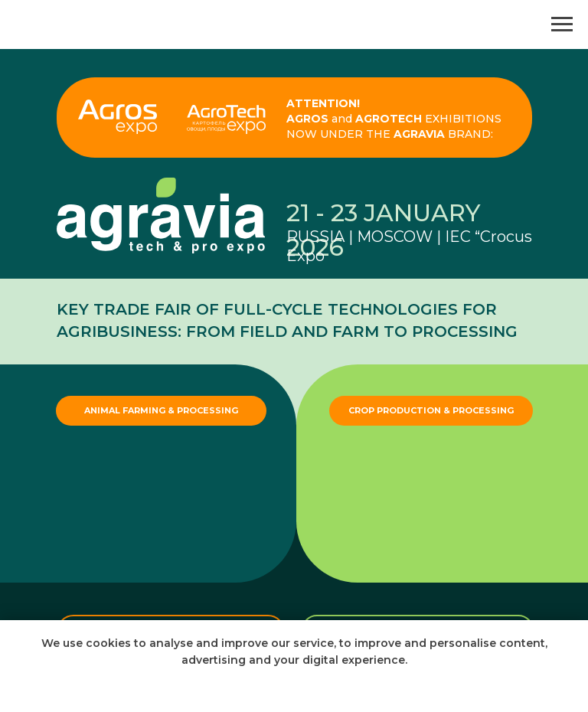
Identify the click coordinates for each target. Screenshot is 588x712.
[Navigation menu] (562, 24)
